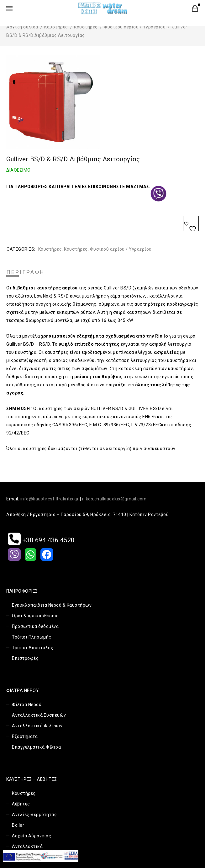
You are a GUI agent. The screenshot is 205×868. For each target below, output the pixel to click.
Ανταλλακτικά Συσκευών (39, 715)
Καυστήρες (56, 27)
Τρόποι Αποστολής (33, 648)
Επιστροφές (25, 658)
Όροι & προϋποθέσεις (35, 616)
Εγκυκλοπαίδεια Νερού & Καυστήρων (52, 605)
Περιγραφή (26, 272)
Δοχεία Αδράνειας (32, 836)
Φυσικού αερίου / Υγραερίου (135, 27)
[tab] (26, 272)
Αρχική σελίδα (22, 27)
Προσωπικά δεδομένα (35, 626)
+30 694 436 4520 (41, 540)
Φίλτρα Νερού (27, 705)
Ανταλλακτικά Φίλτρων (37, 726)
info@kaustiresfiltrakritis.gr (50, 499)
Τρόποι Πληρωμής (32, 637)
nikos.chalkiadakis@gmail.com (114, 499)
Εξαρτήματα (25, 736)
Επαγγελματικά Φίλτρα (36, 747)
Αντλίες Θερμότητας (34, 815)
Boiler (18, 825)
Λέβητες (21, 804)
